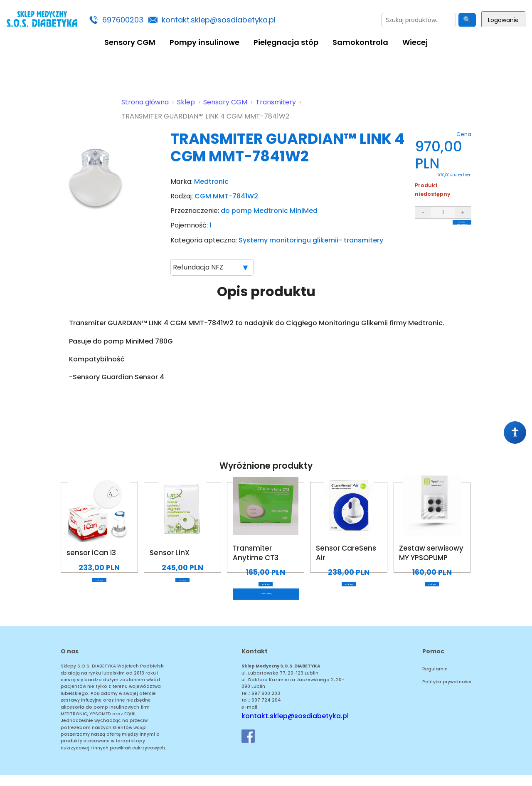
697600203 (123, 20)
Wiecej (415, 42)
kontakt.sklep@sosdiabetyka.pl (219, 20)
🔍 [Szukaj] (467, 20)
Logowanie (503, 20)
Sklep (186, 102)
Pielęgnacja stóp (286, 42)
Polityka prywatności (447, 693)
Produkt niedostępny (443, 229)
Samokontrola (360, 42)
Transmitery (276, 102)
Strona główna (145, 102)
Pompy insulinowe (204, 42)
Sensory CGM (130, 42)
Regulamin (435, 680)
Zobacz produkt (99, 585)
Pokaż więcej (266, 602)
